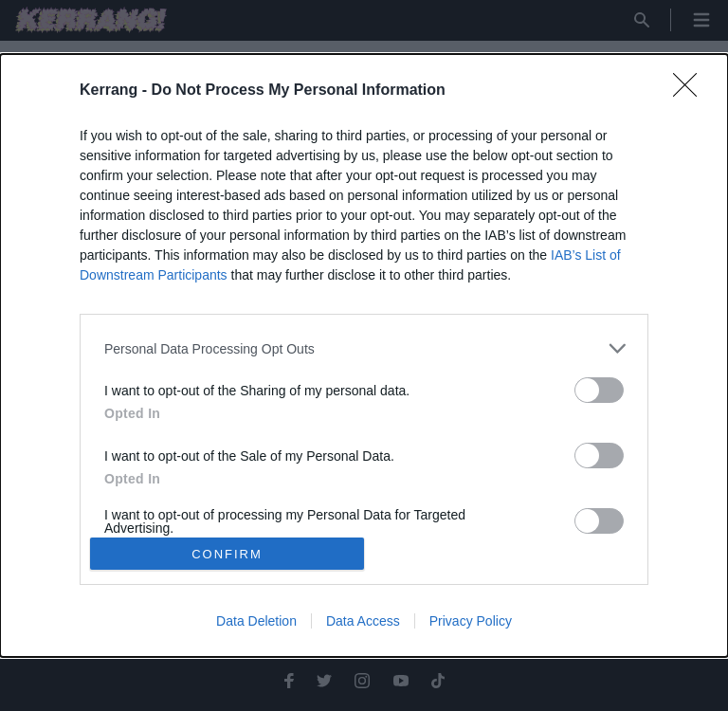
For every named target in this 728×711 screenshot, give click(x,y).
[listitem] (364, 348)
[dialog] (364, 355)
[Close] (691, 91)
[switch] (599, 390)
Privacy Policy (471, 621)
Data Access (363, 621)
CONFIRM (227, 553)
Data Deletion (256, 621)
